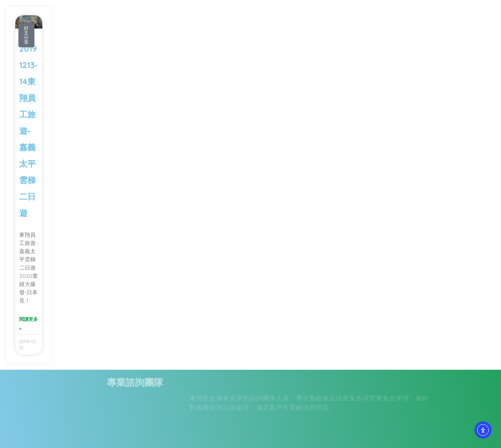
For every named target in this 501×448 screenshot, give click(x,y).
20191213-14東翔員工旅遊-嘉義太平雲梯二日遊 (28, 131)
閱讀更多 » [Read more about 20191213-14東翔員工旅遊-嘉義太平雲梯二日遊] (29, 324)
